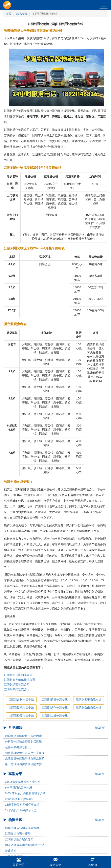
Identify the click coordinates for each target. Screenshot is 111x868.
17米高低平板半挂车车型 (21, 810)
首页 (9, 14)
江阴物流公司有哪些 (18, 834)
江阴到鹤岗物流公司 (17, 689)
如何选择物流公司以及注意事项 (25, 753)
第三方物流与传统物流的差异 (23, 764)
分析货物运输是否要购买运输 (23, 742)
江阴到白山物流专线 (89, 708)
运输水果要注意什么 (18, 747)
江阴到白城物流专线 (55, 716)
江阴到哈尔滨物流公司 (18, 675)
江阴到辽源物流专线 (21, 708)
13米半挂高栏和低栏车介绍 (22, 805)
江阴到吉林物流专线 (21, 699)
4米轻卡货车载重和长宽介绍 (23, 782)
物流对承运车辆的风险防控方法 (25, 845)
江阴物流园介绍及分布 (19, 839)
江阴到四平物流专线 (89, 699)
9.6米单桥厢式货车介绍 (20, 799)
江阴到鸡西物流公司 (17, 685)
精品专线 (22, 14)
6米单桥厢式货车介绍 (19, 788)
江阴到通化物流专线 (55, 708)
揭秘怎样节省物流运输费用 (22, 828)
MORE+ (101, 728)
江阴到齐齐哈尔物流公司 (20, 680)
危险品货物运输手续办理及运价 (25, 758)
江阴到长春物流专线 (55, 699)
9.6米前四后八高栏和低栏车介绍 (25, 793)
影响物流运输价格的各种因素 (23, 736)
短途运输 (11, 851)
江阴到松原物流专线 (21, 716)
